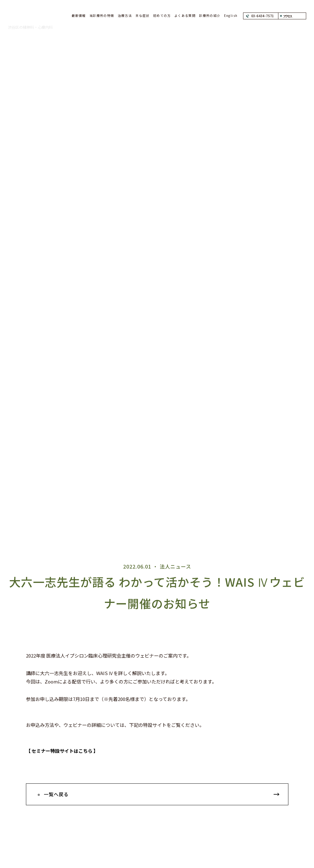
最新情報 (79, 15)
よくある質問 (185, 15)
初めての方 (162, 15)
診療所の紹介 (210, 15)
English (231, 15)
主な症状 (142, 15)
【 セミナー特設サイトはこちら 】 (62, 751)
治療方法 (125, 15)
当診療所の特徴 (102, 15)
